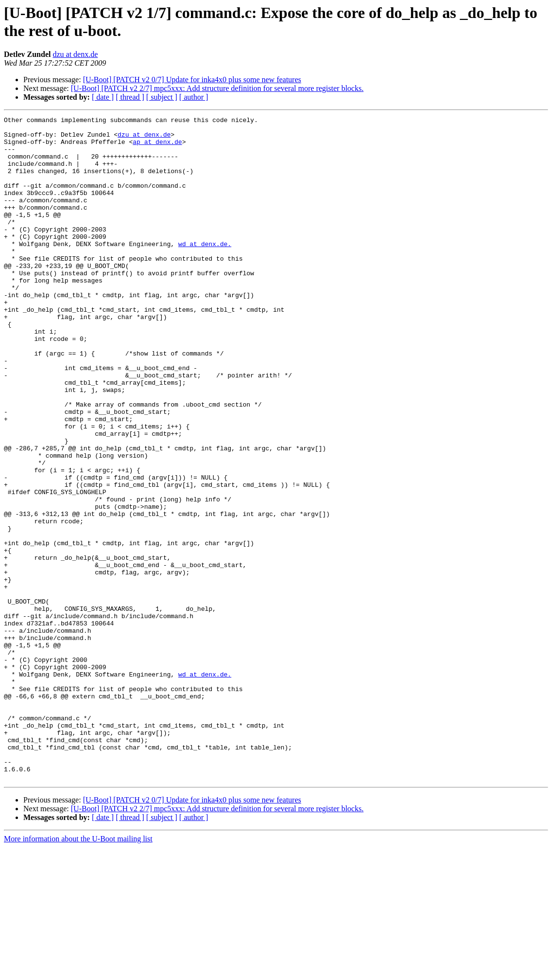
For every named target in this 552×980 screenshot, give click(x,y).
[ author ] (194, 97)
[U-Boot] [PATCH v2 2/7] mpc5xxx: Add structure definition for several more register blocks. (217, 88)
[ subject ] (162, 97)
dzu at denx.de (75, 54)
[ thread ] (130, 97)
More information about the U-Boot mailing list (78, 971)
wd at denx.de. (205, 270)
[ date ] (103, 97)
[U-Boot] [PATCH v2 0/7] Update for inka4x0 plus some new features (192, 80)
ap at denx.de (157, 147)
